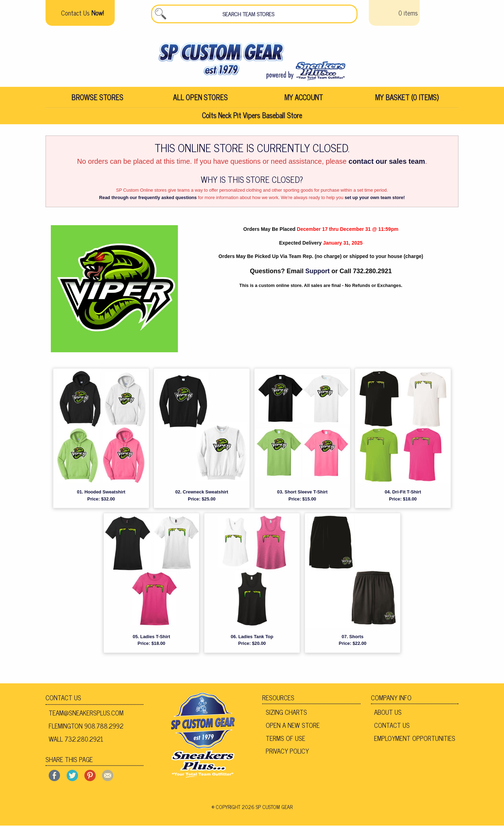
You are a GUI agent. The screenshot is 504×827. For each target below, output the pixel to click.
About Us (388, 713)
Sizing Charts (286, 713)
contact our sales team (387, 163)
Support (317, 272)
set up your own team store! (375, 199)
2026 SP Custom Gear (267, 808)
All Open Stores (200, 99)
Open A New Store (293, 726)
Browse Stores (97, 99)
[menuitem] (97, 99)
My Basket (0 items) (407, 99)
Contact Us (63, 699)
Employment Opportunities (415, 739)
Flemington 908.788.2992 (86, 727)
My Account (304, 99)
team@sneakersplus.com (86, 714)
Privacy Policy (287, 752)
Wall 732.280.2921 (76, 740)
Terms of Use (286, 739)
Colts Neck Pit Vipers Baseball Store (252, 117)
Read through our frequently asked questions (148, 199)
